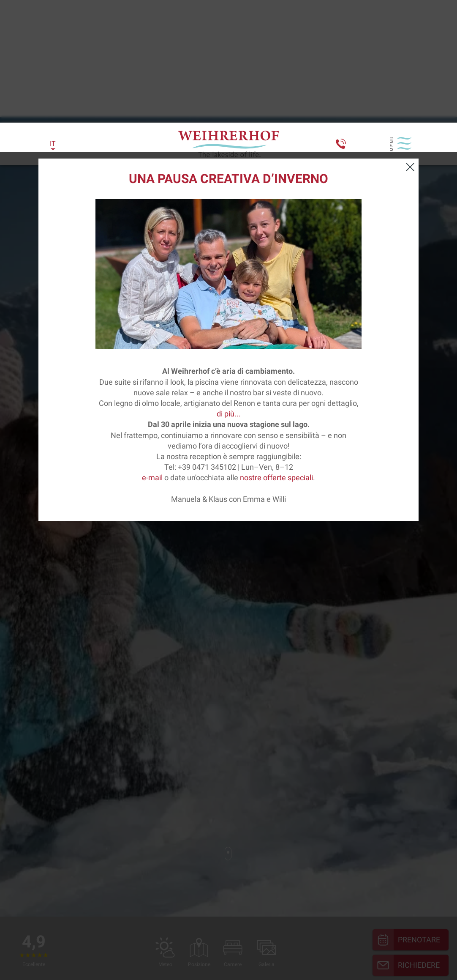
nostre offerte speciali (276, 325)
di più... (229, 261)
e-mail (152, 325)
